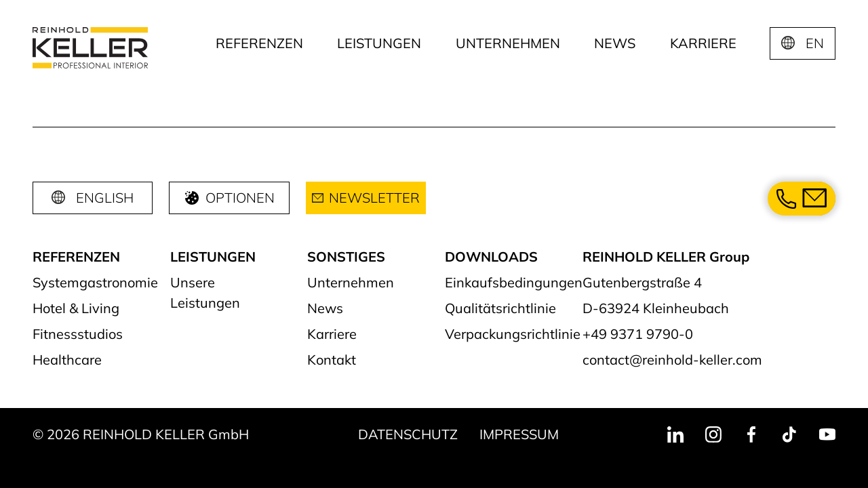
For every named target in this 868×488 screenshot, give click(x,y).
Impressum (519, 434)
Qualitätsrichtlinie (500, 308)
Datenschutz (408, 434)
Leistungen (379, 43)
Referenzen (259, 43)
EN (815, 43)
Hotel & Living (76, 308)
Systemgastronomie (95, 282)
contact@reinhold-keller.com (672, 360)
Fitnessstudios (78, 334)
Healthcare (67, 360)
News (615, 43)
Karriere (703, 43)
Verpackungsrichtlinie (513, 334)
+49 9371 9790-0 (638, 334)
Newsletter (366, 198)
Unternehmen (508, 43)
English (105, 198)
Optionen (229, 198)
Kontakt (332, 360)
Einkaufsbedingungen (514, 282)
